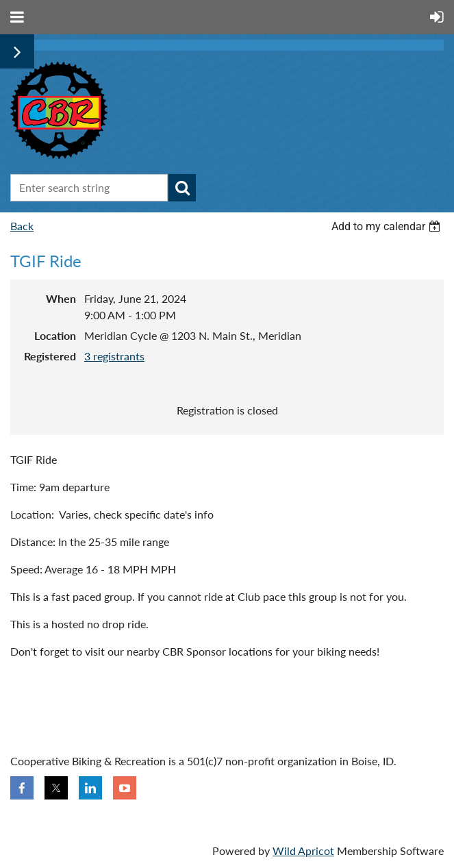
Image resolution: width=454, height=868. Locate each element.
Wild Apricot (303, 851)
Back (22, 226)
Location (55, 335)
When (61, 298)
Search (182, 188)
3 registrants (114, 356)
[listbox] (388, 226)
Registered (50, 356)
